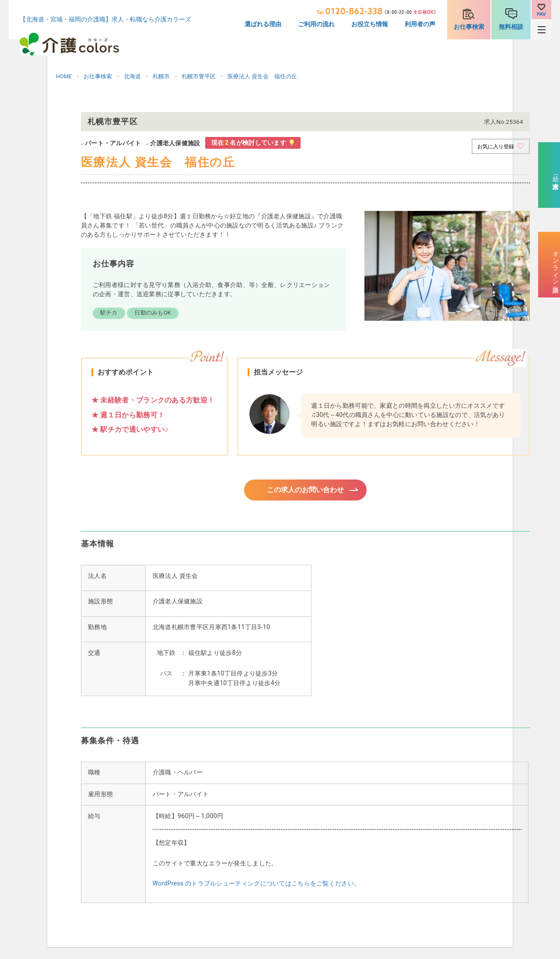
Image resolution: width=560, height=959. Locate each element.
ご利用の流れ (316, 24)
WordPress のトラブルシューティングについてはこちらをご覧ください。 (256, 886)
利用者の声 (420, 24)
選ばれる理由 (263, 24)
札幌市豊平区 (199, 76)
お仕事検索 (469, 27)
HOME (64, 76)
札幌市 (161, 76)
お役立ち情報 (370, 24)
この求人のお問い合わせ (305, 491)
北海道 (132, 76)
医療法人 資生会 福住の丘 (262, 76)
